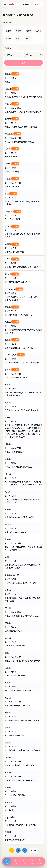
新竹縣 (39, 31)
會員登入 (39, 4)
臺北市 (8, 31)
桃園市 (29, 31)
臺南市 (18, 38)
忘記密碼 (26, 4)
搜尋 (24, 63)
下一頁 (33, 850)
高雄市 (29, 38)
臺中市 (8, 38)
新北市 (18, 31)
